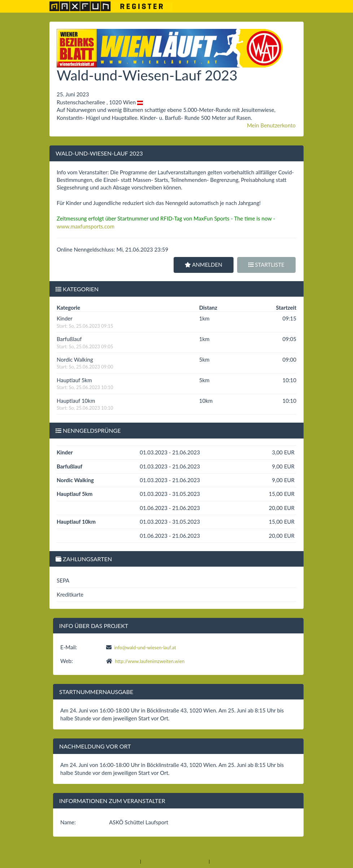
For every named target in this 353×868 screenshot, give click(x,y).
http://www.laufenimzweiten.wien (150, 661)
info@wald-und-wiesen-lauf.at (145, 647)
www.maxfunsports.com (86, 226)
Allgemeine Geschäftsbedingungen (175, 861)
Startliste (266, 265)
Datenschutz (223, 861)
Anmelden (204, 265)
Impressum (129, 861)
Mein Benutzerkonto (271, 125)
